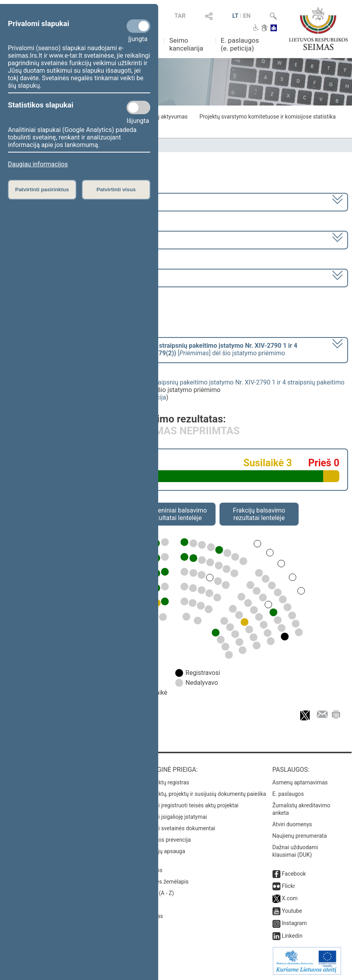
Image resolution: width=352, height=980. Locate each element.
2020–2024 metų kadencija (47, 201)
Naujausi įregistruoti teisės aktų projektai (188, 805)
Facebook (294, 874)
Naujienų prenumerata (300, 836)
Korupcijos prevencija (164, 840)
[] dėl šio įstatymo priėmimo (153, 349)
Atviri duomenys (292, 824)
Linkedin (292, 936)
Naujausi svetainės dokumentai (177, 828)
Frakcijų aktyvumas (164, 117)
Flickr (289, 886)
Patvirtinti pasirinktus (42, 189)
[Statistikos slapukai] (138, 107)
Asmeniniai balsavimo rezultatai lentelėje (176, 514)
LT (235, 16)
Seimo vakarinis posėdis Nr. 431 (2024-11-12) (73, 277)
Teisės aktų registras (164, 782)
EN (247, 16)
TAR (180, 16)
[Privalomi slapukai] (138, 26)
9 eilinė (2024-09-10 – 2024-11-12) (57, 239)
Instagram (294, 923)
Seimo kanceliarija (186, 44)
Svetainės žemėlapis (163, 882)
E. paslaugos (288, 794)
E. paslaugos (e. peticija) (240, 44)
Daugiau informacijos (38, 164)
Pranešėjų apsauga (162, 851)
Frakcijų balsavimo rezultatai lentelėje (259, 514)
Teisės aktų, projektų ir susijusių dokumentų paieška (202, 794)
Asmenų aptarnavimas (300, 782)
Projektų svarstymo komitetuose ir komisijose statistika (267, 117)
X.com (290, 898)
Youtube (292, 911)
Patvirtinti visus (116, 189)
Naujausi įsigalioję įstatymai (172, 817)
